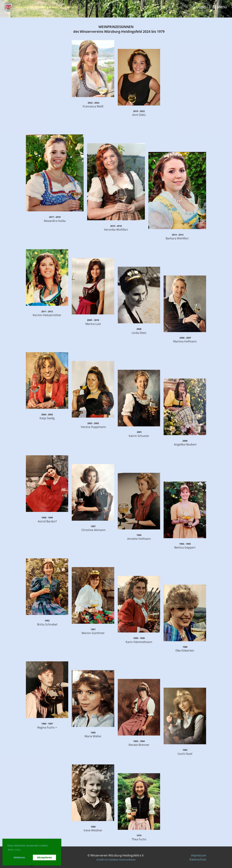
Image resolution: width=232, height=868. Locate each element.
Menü (220, 7)
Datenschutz (198, 859)
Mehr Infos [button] (14, 850)
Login (201, 7)
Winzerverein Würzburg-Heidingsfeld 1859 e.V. (46, 7)
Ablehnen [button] (19, 857)
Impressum (199, 855)
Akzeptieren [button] (44, 857)
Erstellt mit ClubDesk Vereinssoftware (116, 860)
